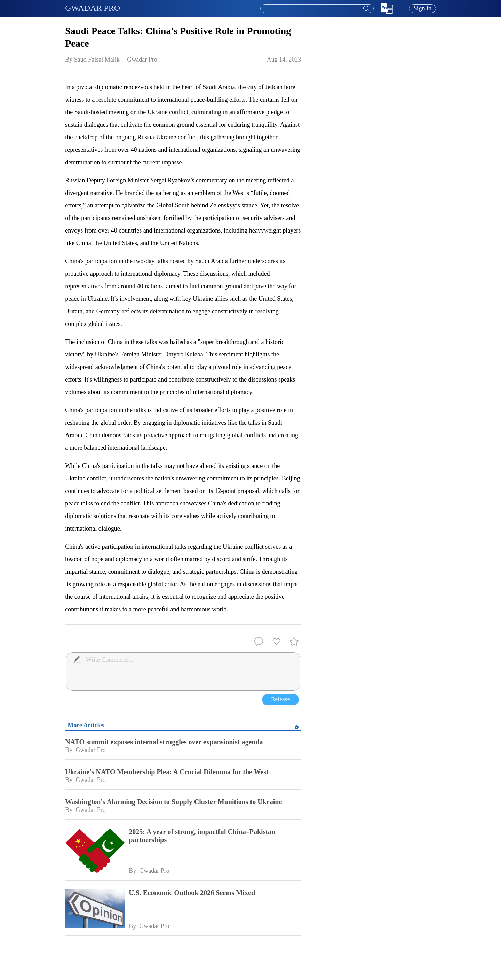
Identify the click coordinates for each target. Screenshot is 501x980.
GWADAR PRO (93, 8)
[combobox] (317, 9)
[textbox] (317, 9)
